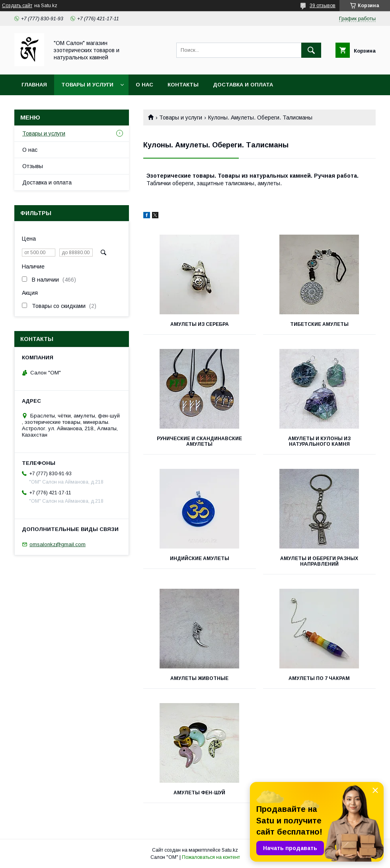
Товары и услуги (87, 85)
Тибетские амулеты (319, 324)
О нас (144, 85)
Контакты (183, 85)
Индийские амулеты (200, 558)
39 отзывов (323, 6)
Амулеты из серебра (200, 324)
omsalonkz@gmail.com (58, 544)
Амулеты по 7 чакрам (319, 678)
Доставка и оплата (243, 85)
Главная (34, 85)
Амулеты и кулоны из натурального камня (319, 441)
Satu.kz (230, 850)
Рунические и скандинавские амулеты (199, 441)
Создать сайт (17, 6)
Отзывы (33, 166)
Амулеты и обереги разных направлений (319, 561)
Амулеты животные (199, 678)
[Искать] (311, 50)
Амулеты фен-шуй (199, 793)
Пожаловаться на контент (211, 857)
